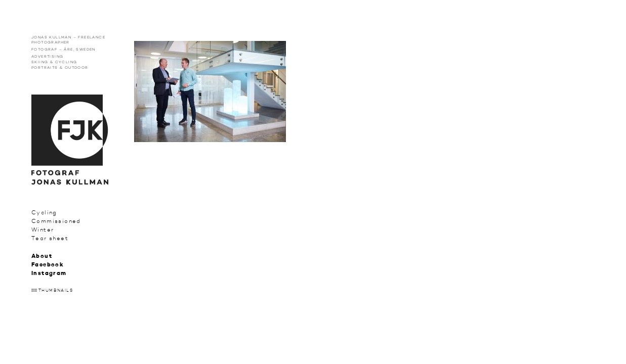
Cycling (44, 213)
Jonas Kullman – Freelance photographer (68, 40)
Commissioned (56, 221)
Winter (43, 230)
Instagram (49, 274)
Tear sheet (50, 238)
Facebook (48, 265)
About (42, 257)
